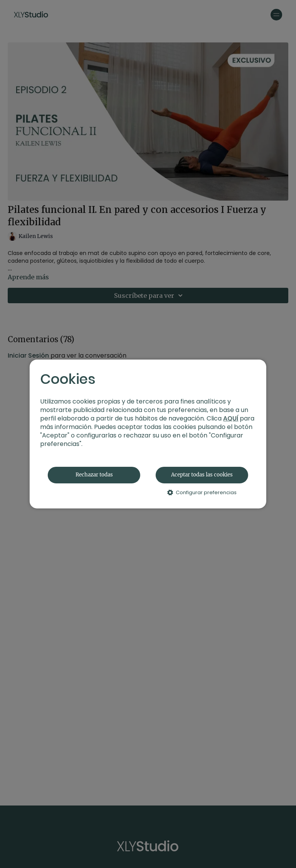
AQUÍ (231, 418)
